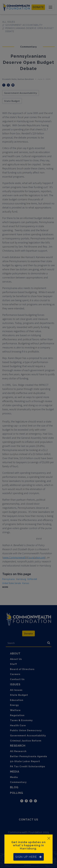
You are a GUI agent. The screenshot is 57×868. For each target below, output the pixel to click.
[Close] (49, 838)
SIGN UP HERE (29, 857)
